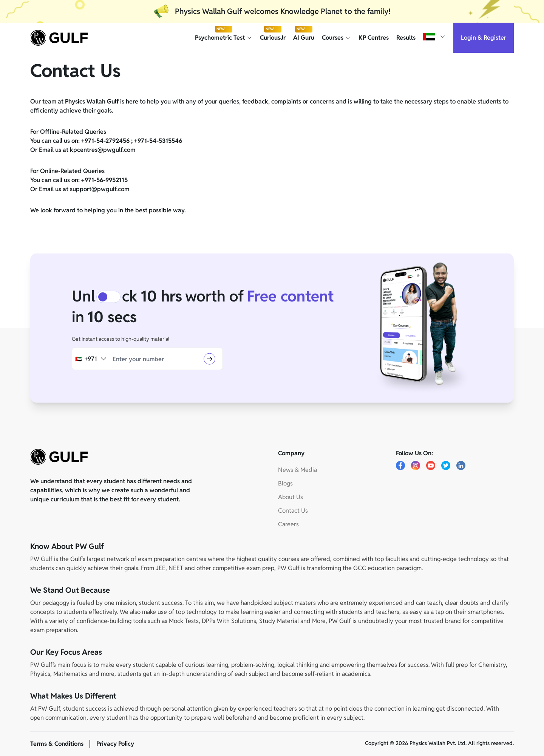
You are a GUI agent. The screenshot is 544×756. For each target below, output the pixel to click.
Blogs (285, 483)
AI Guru (304, 38)
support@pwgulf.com (100, 189)
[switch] (108, 297)
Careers (288, 524)
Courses (336, 38)
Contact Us (293, 511)
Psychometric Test (224, 38)
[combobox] (91, 359)
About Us (291, 497)
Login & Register (484, 38)
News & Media (297, 470)
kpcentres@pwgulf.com (103, 150)
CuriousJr (273, 38)
